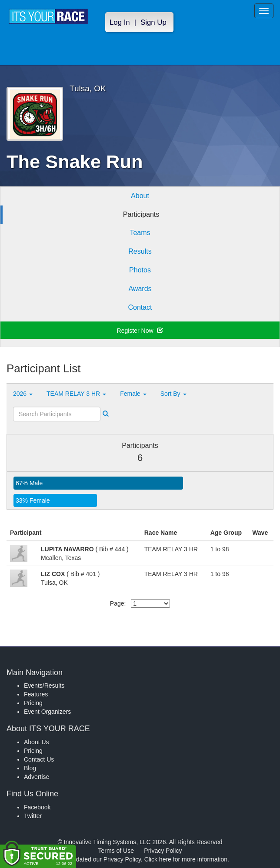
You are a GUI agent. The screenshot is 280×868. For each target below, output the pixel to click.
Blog (30, 768)
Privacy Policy (163, 851)
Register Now (140, 331)
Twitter (33, 816)
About (140, 196)
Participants (141, 214)
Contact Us (39, 759)
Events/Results (44, 686)
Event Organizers (47, 712)
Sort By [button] (173, 394)
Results (140, 251)
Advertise (37, 777)
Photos (140, 270)
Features (36, 694)
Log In (120, 22)
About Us (37, 742)
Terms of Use (116, 851)
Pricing (33, 703)
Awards (140, 289)
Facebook (37, 807)
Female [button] (133, 394)
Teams (140, 233)
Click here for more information (186, 859)
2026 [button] (23, 394)
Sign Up (153, 22)
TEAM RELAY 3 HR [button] (76, 394)
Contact (140, 307)
